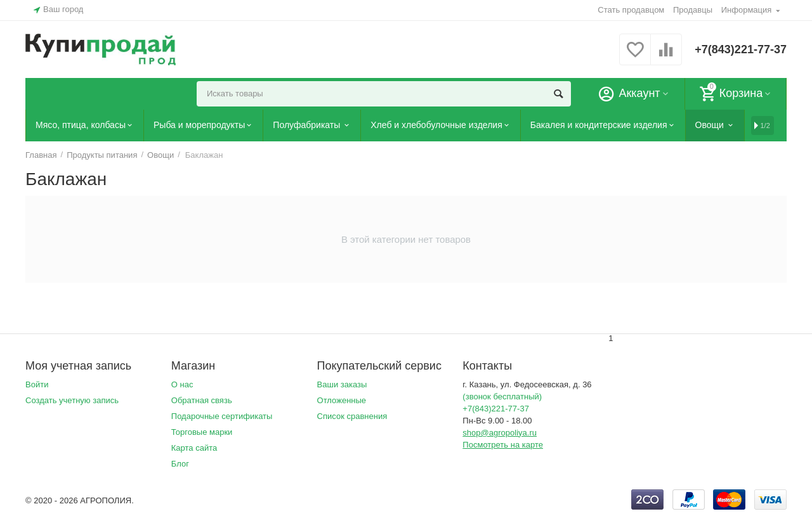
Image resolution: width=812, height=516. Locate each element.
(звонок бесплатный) (502, 397)
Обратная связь (202, 400)
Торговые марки (202, 432)
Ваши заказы (342, 384)
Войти (37, 384)
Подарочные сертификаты (222, 416)
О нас (182, 384)
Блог (180, 464)
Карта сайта (194, 448)
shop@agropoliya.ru (500, 433)
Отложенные (342, 400)
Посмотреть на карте (503, 445)
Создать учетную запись (72, 400)
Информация (747, 10)
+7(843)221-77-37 (741, 49)
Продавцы (693, 10)
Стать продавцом (631, 10)
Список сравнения (352, 416)
